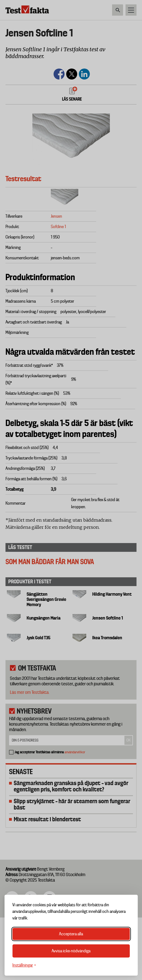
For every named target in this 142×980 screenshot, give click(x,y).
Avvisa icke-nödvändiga (71, 951)
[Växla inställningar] (24, 965)
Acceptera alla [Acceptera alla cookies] (71, 934)
